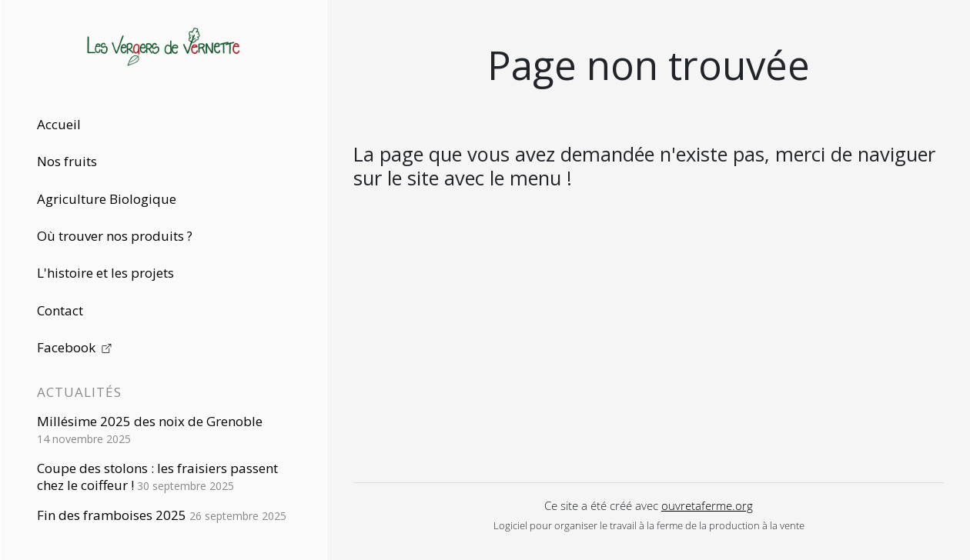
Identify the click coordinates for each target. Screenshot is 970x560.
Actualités (79, 392)
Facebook (74, 347)
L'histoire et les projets (105, 273)
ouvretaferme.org (707, 505)
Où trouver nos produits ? (115, 236)
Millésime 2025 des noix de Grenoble (150, 429)
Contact (60, 310)
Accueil (59, 124)
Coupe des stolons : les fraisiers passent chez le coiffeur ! (157, 477)
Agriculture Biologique (107, 199)
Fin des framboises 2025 (162, 515)
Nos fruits (67, 161)
